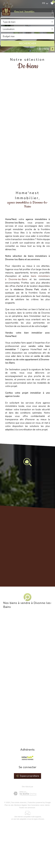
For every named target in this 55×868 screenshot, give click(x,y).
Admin (47, 805)
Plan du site (9, 805)
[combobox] (28, 22)
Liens (42, 805)
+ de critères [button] (43, 49)
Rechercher (28, 44)
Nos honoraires (33, 805)
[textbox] (28, 22)
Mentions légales (21, 805)
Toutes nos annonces (27, 808)
